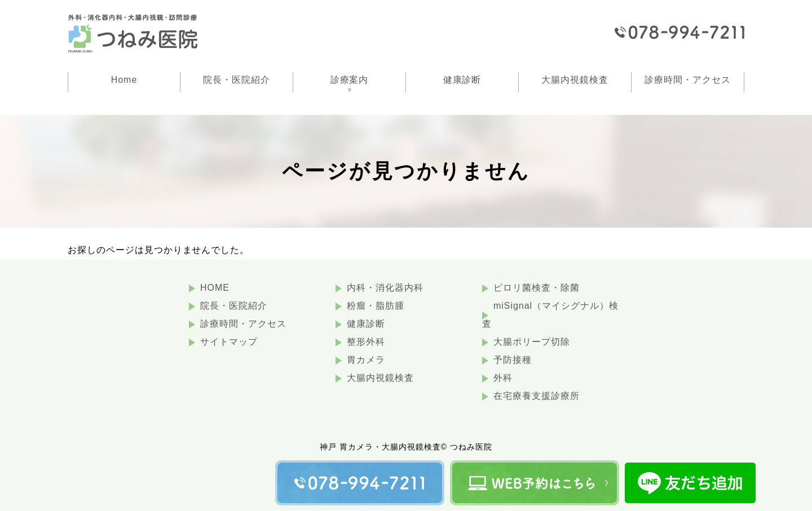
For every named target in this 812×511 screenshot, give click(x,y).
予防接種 (513, 360)
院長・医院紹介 (234, 306)
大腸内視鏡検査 (380, 378)
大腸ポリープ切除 (532, 342)
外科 (503, 378)
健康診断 (366, 324)
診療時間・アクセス (243, 324)
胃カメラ (366, 360)
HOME (215, 288)
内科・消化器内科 (385, 288)
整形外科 (366, 342)
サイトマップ (229, 342)
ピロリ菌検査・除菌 (537, 288)
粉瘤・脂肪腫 (376, 306)
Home (124, 80)
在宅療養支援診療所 (537, 396)
